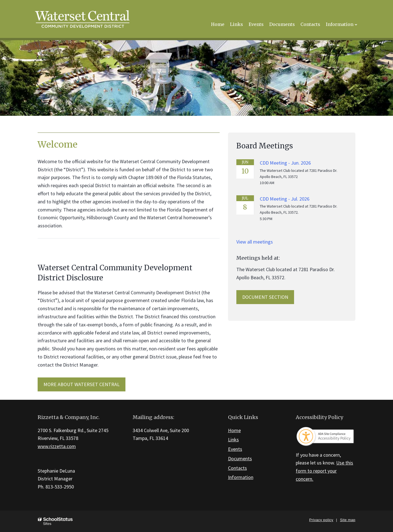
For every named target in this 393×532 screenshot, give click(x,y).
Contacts (237, 468)
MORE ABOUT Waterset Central (82, 384)
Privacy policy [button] (321, 520)
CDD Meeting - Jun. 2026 (285, 163)
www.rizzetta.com (57, 446)
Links (233, 440)
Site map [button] (348, 520)
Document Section (265, 297)
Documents (240, 458)
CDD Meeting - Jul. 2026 (285, 199)
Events (235, 449)
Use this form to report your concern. (324, 471)
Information (241, 477)
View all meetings (255, 242)
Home (234, 430)
